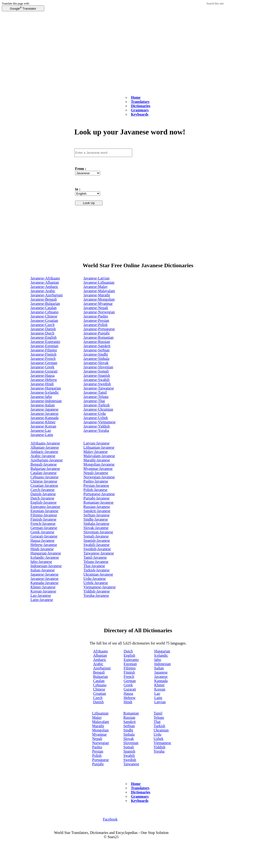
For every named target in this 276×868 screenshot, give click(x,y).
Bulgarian (101, 677)
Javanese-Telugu (96, 397)
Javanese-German (44, 363)
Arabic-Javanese (43, 456)
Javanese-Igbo (41, 397)
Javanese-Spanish (97, 375)
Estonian (130, 664)
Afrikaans (101, 651)
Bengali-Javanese (44, 464)
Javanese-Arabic (43, 291)
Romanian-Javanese (99, 502)
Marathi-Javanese (97, 460)
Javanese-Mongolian (99, 299)
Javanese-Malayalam (99, 291)
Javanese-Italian (43, 405)
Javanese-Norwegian (99, 312)
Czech (98, 698)
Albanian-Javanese (45, 447)
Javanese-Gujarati (44, 371)
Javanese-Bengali (44, 299)
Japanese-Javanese (45, 574)
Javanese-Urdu (95, 414)
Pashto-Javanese (96, 481)
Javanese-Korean (43, 426)
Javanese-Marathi (97, 295)
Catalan (99, 681)
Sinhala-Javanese (96, 524)
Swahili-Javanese (97, 545)
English (130, 655)
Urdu (158, 734)
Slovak (128, 739)
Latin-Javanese (42, 600)
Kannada (161, 681)
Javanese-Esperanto (45, 342)
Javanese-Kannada (45, 418)
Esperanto (131, 660)
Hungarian (162, 651)
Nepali (97, 739)
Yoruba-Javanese (96, 595)
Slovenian (131, 743)
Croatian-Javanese (44, 485)
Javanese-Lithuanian (99, 282)
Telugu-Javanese (96, 562)
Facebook (110, 819)
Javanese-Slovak (96, 363)
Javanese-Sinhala (96, 359)
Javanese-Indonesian (46, 401)
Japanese (161, 672)
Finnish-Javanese (44, 519)
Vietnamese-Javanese (100, 587)
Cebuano (100, 685)
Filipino (130, 668)
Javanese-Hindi (42, 384)
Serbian (129, 726)
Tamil (158, 713)
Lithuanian (100, 713)
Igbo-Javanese (41, 562)
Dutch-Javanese (42, 498)
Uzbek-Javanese (96, 583)
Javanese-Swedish (97, 384)
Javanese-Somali (96, 371)
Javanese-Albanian (45, 282)
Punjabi (98, 764)
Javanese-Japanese (45, 409)
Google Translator (23, 8)
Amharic (100, 660)
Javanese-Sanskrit (97, 346)
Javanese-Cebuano (45, 312)
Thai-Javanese (94, 566)
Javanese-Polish (96, 325)
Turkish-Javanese (97, 570)
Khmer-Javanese (43, 587)
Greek (128, 685)
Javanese (161, 677)
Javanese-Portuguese (99, 329)
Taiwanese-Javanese (99, 553)
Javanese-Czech (43, 325)
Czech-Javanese (43, 490)
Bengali (99, 672)
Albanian (100, 655)
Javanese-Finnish (44, 354)
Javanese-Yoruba (96, 430)
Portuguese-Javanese (99, 494)
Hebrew (130, 698)
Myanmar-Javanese (98, 469)
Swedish (130, 760)
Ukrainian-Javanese (98, 574)
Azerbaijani (102, 668)
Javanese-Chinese (44, 316)
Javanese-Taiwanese (99, 388)
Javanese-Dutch (42, 333)
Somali (129, 747)
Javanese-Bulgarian (45, 304)
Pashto (97, 747)
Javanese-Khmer (43, 422)
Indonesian (163, 664)
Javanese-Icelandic (45, 392)
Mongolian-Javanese (99, 464)
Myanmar (100, 734)
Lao (157, 693)
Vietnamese (162, 743)
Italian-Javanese (43, 570)
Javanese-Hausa (43, 375)
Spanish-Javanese (97, 540)
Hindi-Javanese (42, 549)
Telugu (159, 717)
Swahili (129, 756)
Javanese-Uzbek (96, 418)
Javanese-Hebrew (44, 380)
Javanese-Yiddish (97, 426)
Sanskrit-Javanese (97, 511)
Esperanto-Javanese (45, 507)
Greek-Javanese (42, 532)
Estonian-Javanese (44, 511)
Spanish (129, 751)
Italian (159, 668)
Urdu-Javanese (95, 579)
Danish (98, 702)
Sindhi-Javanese (96, 519)
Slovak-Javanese (96, 528)
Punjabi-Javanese (97, 498)
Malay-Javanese (96, 452)
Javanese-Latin (42, 435)
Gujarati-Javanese (44, 536)
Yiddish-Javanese (97, 591)
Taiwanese (131, 764)
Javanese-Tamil (95, 392)
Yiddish (160, 747)
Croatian (100, 693)
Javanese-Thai (94, 401)
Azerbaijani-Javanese (47, 460)
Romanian (131, 713)
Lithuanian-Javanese (99, 447)
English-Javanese (44, 502)
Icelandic (161, 655)
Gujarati (130, 689)
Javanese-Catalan (44, 308)
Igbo (158, 660)
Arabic (98, 664)
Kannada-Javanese (45, 583)
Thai (157, 722)
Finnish (129, 672)
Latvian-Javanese (97, 443)
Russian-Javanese (97, 507)
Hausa (128, 693)
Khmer (160, 685)
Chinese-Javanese (44, 481)
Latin (158, 698)
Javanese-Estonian (44, 346)
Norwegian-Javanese (99, 477)
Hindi (128, 702)
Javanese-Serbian (97, 350)
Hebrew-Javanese (44, 545)
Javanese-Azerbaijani (47, 295)
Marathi (98, 726)
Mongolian (100, 730)
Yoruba (159, 751)
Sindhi (128, 730)
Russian (129, 717)
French (129, 677)
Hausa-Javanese (43, 540)
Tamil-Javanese (95, 557)
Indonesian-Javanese (46, 566)
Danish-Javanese (43, 494)
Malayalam (101, 722)
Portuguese (101, 760)
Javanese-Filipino (44, 350)
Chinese (99, 689)
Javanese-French (43, 359)
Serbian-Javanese (97, 515)
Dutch (128, 651)
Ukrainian (161, 730)
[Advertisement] (138, 61)
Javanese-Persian (96, 320)
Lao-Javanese (41, 595)
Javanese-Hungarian (46, 388)
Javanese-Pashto (96, 316)
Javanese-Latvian (97, 278)
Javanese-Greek (42, 367)
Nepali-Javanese (96, 473)
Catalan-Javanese (44, 473)
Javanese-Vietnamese (100, 422)
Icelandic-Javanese (45, 557)
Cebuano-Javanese (45, 477)
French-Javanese (43, 524)
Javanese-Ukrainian (98, 409)
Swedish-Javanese (97, 549)
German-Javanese (44, 528)
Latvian (160, 702)
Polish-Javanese (96, 490)
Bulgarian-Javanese (45, 469)
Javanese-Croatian (44, 320)
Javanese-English (44, 337)
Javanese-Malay (96, 287)
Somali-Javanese (96, 536)
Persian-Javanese (96, 485)
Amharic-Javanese (44, 452)
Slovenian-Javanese (98, 532)
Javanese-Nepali (96, 308)
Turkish (159, 726)
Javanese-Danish (43, 329)
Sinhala (129, 734)
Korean (160, 689)
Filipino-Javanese (44, 515)
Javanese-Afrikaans (45, 278)
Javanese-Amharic (44, 287)
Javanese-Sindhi (96, 354)
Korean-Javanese (43, 591)
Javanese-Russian (97, 342)
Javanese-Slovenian (98, 367)
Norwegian (101, 743)
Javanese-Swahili (97, 380)
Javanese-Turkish (97, 405)
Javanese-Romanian (99, 337)
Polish (97, 756)
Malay (97, 717)
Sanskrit (129, 722)
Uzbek (159, 739)
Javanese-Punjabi (97, 333)
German (130, 681)
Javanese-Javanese (45, 414)
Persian (98, 751)
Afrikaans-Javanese (45, 443)
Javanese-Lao (41, 430)
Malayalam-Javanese (99, 456)
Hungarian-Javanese (46, 553)
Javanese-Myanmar (98, 304)
